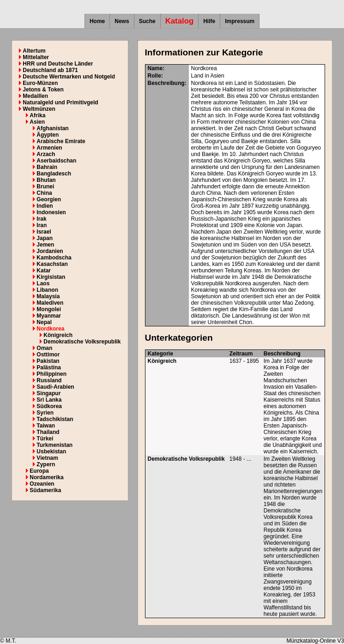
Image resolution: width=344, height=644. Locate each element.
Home (97, 21)
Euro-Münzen (40, 83)
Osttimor (48, 355)
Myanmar (49, 316)
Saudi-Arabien (55, 387)
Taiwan (46, 426)
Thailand (48, 432)
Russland (49, 380)
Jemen (45, 245)
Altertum (34, 51)
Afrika (37, 115)
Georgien (49, 199)
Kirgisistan (51, 277)
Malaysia (48, 296)
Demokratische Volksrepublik (82, 342)
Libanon (47, 290)
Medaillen (35, 96)
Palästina (49, 367)
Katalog (180, 21)
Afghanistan (52, 128)
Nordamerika (46, 477)
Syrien (45, 413)
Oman (44, 348)
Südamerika (45, 490)
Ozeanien (42, 484)
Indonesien (51, 212)
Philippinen (51, 374)
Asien (37, 122)
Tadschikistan (55, 419)
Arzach (46, 154)
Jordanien (50, 251)
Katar (44, 271)
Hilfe (209, 21)
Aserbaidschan (56, 161)
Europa (39, 471)
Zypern (46, 464)
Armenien (49, 148)
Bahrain (47, 167)
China (44, 193)
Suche (147, 21)
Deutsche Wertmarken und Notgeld (69, 77)
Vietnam (47, 458)
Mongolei (49, 309)
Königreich (58, 335)
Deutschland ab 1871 (50, 70)
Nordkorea (50, 329)
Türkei (45, 439)
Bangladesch (54, 174)
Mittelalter (36, 57)
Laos (43, 283)
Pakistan (48, 361)
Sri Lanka (49, 400)
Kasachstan (52, 264)
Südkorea (49, 406)
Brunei (45, 187)
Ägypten (48, 135)
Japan (45, 238)
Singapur (48, 393)
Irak (41, 219)
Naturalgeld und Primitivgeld (60, 102)
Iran (42, 225)
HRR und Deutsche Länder (58, 64)
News (122, 21)
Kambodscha (54, 258)
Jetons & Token (43, 90)
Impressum (240, 21)
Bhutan (46, 180)
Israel (44, 232)
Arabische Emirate (61, 141)
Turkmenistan (54, 445)
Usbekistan (51, 451)
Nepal (44, 322)
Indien (45, 206)
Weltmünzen (39, 109)
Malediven (50, 303)
